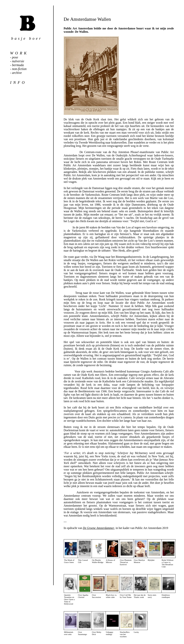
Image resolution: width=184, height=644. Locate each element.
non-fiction (19, 69)
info (18, 82)
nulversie (18, 61)
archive (17, 73)
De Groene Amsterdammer (99, 528)
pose (15, 57)
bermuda (18, 65)
